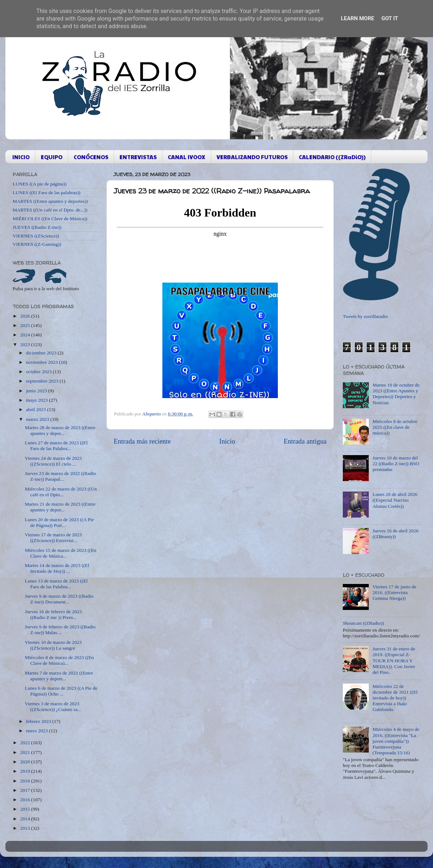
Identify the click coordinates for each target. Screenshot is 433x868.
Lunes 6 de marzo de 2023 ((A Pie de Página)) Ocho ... (61, 691)
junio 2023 (37, 391)
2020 (26, 762)
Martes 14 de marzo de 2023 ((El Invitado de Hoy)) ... (57, 568)
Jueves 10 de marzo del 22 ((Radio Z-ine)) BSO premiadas (396, 464)
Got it (390, 18)
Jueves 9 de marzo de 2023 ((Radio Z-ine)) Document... (59, 599)
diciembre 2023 (42, 353)
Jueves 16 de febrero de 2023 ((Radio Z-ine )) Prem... (53, 614)
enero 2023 (38, 731)
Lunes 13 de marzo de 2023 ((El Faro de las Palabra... (56, 584)
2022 (26, 743)
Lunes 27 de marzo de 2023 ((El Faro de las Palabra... (56, 446)
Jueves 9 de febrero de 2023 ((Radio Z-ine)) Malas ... (60, 630)
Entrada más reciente (142, 441)
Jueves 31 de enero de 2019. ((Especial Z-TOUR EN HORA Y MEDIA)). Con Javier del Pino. (394, 660)
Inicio (227, 441)
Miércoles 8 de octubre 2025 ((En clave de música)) (395, 427)
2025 (26, 325)
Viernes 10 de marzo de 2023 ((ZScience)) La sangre (53, 645)
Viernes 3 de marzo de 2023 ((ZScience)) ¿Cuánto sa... (53, 706)
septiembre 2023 (43, 381)
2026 (26, 316)
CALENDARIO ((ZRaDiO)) (332, 157)
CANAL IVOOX (187, 157)
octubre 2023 (39, 372)
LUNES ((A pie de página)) (40, 184)
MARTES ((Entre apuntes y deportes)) (50, 201)
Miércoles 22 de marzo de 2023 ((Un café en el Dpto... (61, 492)
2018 (26, 781)
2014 (26, 819)
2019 (26, 771)
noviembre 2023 (42, 362)
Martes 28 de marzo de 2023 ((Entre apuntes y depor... (60, 430)
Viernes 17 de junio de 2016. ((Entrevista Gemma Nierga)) (394, 592)
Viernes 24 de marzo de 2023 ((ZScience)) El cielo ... (53, 461)
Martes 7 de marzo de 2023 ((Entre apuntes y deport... (59, 676)
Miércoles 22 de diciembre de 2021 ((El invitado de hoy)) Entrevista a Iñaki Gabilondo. (395, 698)
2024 (26, 335)
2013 (26, 828)
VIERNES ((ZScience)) (36, 236)
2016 (26, 800)
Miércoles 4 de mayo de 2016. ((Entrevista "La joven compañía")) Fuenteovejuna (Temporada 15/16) (396, 741)
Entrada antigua (305, 441)
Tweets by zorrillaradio (365, 316)
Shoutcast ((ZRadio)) (363, 623)
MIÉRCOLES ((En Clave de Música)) (50, 219)
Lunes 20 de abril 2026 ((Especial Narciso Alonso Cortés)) (395, 500)
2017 (26, 790)
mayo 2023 (38, 400)
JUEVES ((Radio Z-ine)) (37, 227)
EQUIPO (52, 157)
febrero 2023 (39, 721)
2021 (26, 752)
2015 (26, 809)
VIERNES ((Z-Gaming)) (37, 244)
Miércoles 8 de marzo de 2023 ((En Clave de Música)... (59, 660)
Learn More (358, 18)
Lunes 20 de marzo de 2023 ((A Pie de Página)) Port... (60, 522)
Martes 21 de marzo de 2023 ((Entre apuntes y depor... (60, 507)
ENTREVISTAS (138, 157)
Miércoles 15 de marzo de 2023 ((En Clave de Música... (61, 553)
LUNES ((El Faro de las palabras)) (47, 193)
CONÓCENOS (91, 157)
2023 (26, 344)
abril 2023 (37, 409)
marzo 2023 (38, 419)
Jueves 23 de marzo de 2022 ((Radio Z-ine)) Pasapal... (60, 476)
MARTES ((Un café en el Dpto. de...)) (50, 210)
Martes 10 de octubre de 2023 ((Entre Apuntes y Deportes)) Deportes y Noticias (396, 394)
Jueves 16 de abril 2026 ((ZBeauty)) (395, 534)
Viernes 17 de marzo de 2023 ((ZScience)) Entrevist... (53, 538)
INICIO (21, 157)
